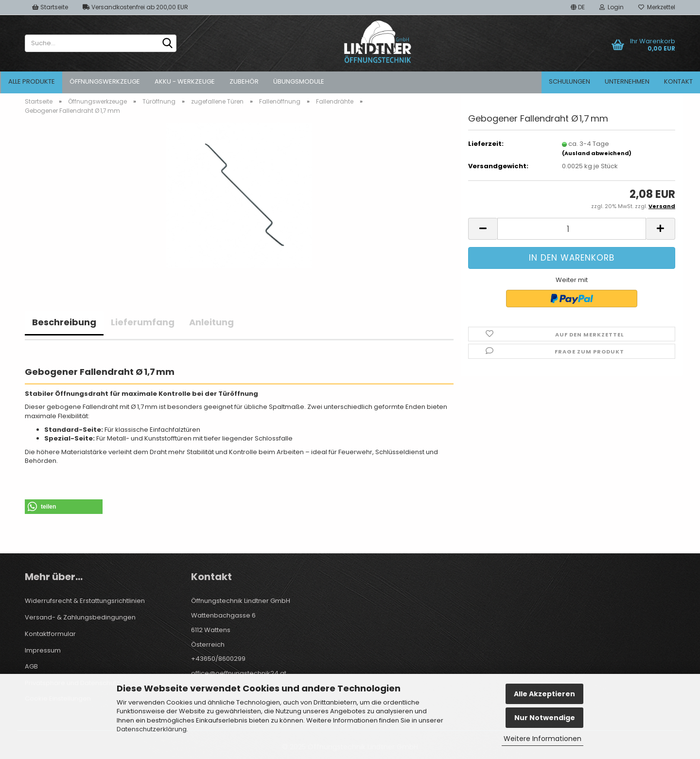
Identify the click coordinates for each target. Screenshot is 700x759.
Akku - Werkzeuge (185, 81)
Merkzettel (657, 7)
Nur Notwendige (545, 718)
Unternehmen (627, 81)
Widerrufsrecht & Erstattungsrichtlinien (85, 601)
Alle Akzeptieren (544, 694)
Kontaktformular (50, 634)
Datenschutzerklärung (152, 729)
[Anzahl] (572, 229)
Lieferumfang (143, 322)
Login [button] (612, 7)
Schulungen (569, 81)
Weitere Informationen (542, 739)
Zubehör (244, 81)
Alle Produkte (32, 81)
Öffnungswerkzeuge (105, 81)
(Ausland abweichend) (597, 153)
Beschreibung (64, 322)
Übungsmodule (299, 81)
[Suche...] (167, 44)
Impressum (43, 650)
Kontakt (678, 81)
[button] (578, 7)
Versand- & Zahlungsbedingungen (80, 617)
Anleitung (211, 322)
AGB (31, 666)
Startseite (50, 7)
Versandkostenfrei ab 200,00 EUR (135, 7)
